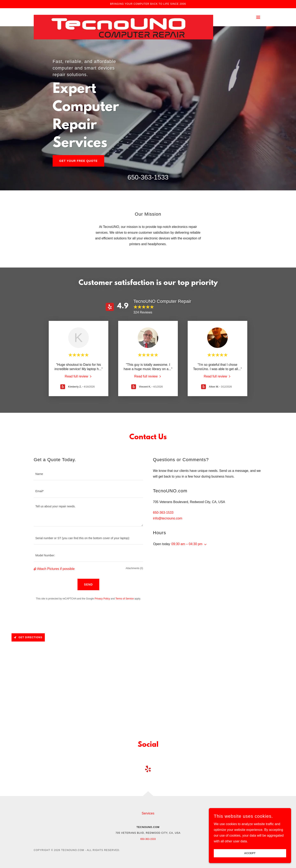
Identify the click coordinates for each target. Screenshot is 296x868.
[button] (258, 17)
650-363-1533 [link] (148, 177)
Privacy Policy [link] (102, 599)
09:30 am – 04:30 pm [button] (187, 544)
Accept (250, 853)
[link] (123, 16)
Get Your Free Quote (78, 161)
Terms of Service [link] (124, 599)
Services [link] (148, 813)
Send (88, 584)
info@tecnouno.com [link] (168, 518)
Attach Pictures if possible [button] (56, 569)
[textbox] (88, 474)
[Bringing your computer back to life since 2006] (148, 4)
